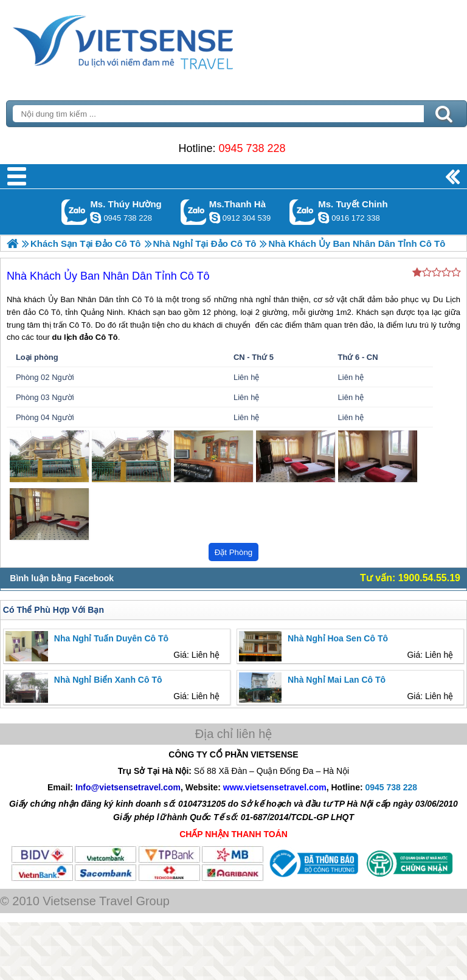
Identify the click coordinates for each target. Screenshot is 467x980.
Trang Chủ (153, 40)
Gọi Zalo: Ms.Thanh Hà (194, 212)
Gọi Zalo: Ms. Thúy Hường (74, 212)
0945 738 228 (252, 148)
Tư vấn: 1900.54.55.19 (410, 578)
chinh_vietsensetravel (323, 218)
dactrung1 (95, 218)
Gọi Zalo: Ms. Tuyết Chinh (303, 212)
